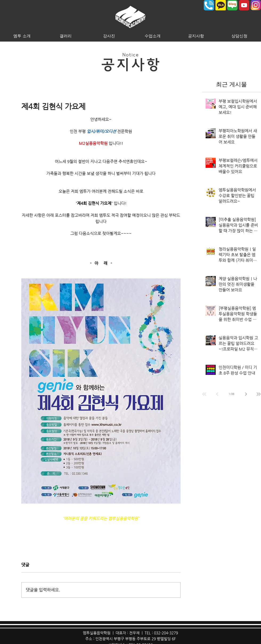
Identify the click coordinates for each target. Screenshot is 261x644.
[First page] (204, 394)
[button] (22, 36)
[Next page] (246, 394)
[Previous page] (217, 394)
